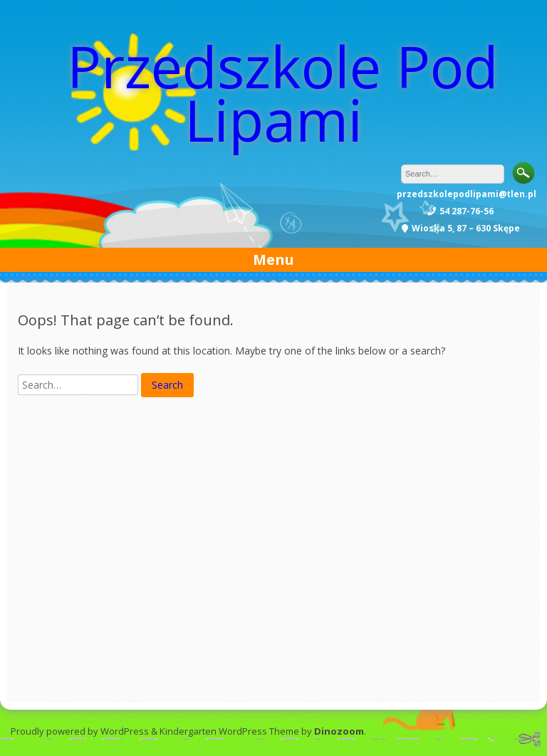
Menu (273, 259)
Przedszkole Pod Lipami (283, 93)
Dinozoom (339, 731)
